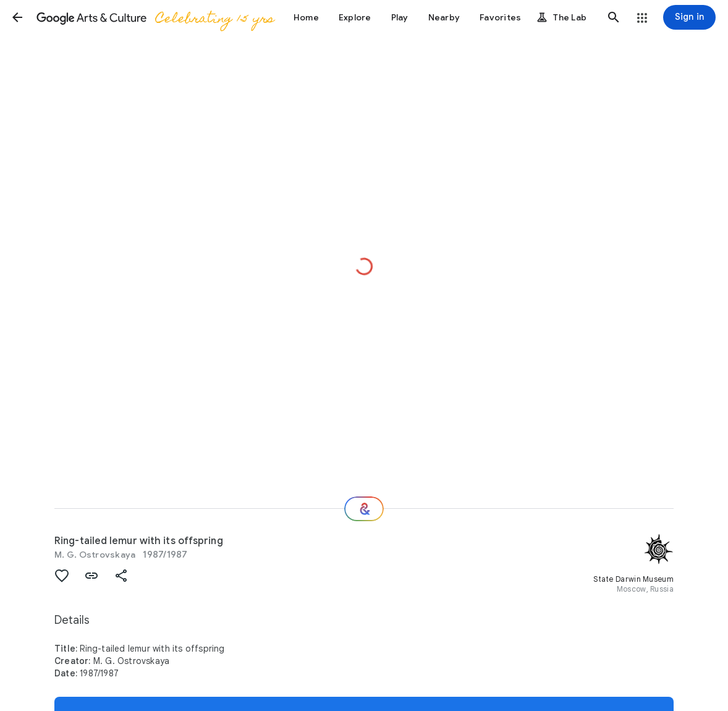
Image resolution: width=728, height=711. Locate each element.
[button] (17, 17)
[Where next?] (364, 509)
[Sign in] (689, 17)
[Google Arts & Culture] (155, 17)
